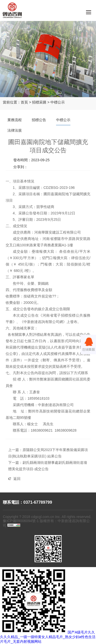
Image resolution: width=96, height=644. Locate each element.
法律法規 (15, 130)
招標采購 (39, 102)
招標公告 (39, 120)
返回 (17, 479)
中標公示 (58, 102)
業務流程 (15, 120)
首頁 (24, 102)
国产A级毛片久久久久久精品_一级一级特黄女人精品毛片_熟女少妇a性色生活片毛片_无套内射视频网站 (48, 637)
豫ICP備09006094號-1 (21, 521)
